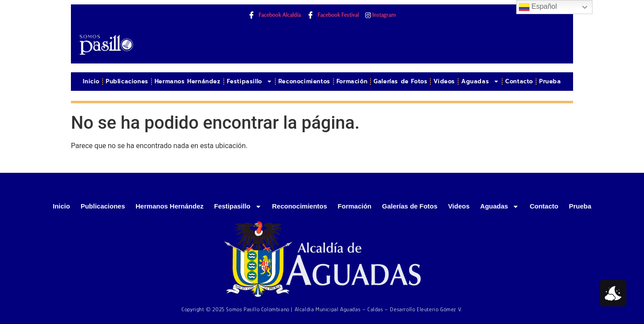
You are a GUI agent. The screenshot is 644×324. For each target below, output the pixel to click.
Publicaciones (127, 81)
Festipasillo (250, 81)
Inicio (91, 81)
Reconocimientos (304, 81)
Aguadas (480, 81)
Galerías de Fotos (400, 81)
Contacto (519, 81)
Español (538, 7)
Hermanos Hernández (188, 81)
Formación (352, 81)
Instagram (381, 15)
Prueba (550, 81)
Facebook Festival (333, 15)
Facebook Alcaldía (274, 15)
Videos (444, 81)
